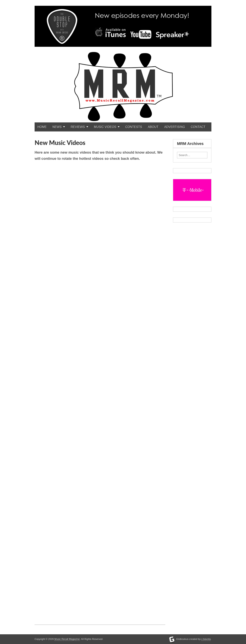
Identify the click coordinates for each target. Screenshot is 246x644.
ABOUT (153, 127)
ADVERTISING (175, 127)
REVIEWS (78, 127)
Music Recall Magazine (67, 639)
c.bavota (206, 639)
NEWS (57, 127)
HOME (42, 127)
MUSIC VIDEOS (105, 127)
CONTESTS (134, 127)
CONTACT (198, 127)
